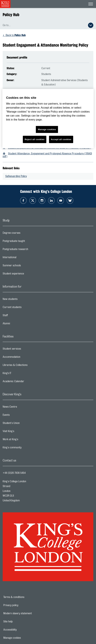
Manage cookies (24, 638)
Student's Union (24, 424)
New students (23, 300)
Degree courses (25, 234)
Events (19, 416)
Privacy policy (22, 605)
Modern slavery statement (29, 613)
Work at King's (24, 440)
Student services (25, 350)
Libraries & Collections (28, 366)
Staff (18, 316)
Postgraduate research (29, 250)
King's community (25, 448)
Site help (19, 622)
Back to (16, 35)
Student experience (27, 274)
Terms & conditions (25, 597)
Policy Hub (11, 15)
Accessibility (21, 630)
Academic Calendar (27, 382)
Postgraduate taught (27, 242)
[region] (48, 119)
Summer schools (25, 266)
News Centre (23, 408)
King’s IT (20, 374)
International (23, 258)
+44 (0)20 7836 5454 (14, 473)
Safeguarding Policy (16, 176)
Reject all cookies (35, 139)
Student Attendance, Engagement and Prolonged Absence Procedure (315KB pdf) (47, 155)
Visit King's (22, 432)
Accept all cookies (61, 139)
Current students (25, 308)
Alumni (20, 324)
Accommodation (25, 358)
